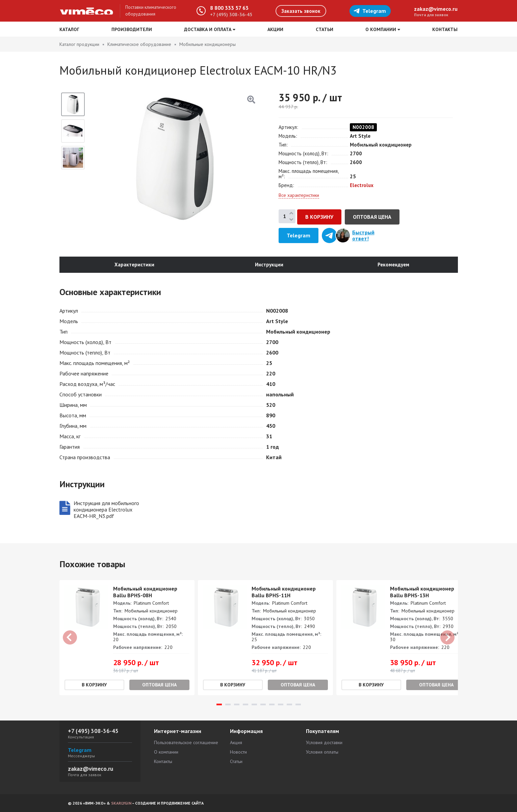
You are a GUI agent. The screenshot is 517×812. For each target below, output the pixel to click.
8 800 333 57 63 (229, 8)
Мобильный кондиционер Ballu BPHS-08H (145, 592)
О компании (166, 752)
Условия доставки (324, 742)
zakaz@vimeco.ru (436, 9)
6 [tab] (263, 704)
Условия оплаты (322, 752)
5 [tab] (254, 704)
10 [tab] (298, 704)
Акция (236, 742)
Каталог (69, 29)
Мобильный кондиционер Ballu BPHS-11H (284, 592)
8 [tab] (281, 704)
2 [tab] (228, 704)
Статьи (325, 29)
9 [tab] (289, 704)
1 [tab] (219, 704)
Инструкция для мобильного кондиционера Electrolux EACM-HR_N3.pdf (106, 510)
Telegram (370, 11)
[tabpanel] (127, 638)
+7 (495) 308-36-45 (231, 15)
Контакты (445, 29)
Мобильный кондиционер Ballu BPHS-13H (422, 592)
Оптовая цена (372, 217)
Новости (238, 752)
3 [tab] (237, 704)
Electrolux (362, 185)
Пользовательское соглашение (186, 742)
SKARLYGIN (121, 803)
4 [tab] (245, 704)
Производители (132, 29)
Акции (275, 29)
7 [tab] (272, 704)
